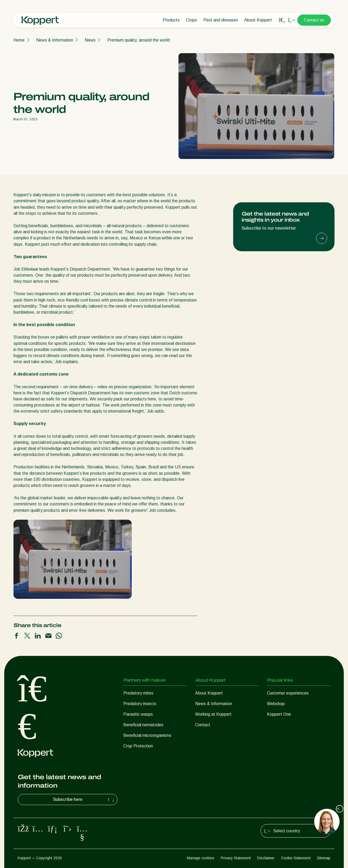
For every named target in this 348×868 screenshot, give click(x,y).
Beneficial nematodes (143, 725)
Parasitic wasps (138, 714)
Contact (203, 725)
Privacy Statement (236, 858)
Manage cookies (201, 858)
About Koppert (258, 20)
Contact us (314, 20)
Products (171, 20)
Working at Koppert (213, 714)
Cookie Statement (296, 858)
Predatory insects (140, 704)
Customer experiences (288, 693)
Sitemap (324, 858)
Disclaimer (266, 858)
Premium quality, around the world (138, 40)
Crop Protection (138, 746)
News (90, 40)
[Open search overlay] (282, 20)
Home (19, 40)
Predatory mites (138, 693)
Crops (191, 20)
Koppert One (279, 714)
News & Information (55, 40)
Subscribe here (84, 800)
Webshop (276, 704)
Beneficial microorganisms (147, 735)
